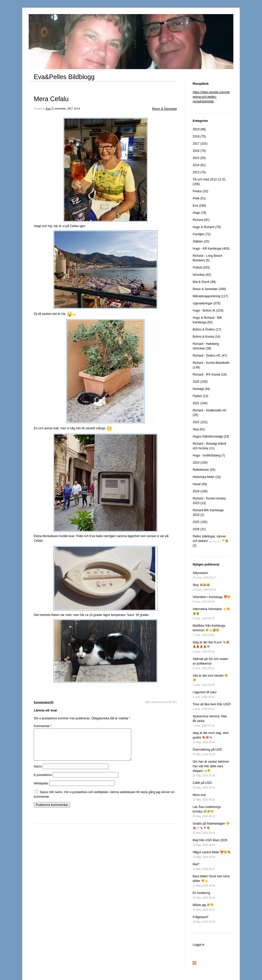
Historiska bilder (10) (207, 477)
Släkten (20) (201, 241)
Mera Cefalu (51, 99)
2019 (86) (199, 129)
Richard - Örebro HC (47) (210, 356)
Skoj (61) (199, 429)
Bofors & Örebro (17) (207, 329)
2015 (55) (199, 158)
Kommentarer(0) (44, 702)
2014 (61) (199, 165)
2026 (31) (199, 529)
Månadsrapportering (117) (210, 296)
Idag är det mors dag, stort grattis (211, 737)
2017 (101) (200, 144)
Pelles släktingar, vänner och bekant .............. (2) (210, 541)
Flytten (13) (200, 396)
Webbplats (41, 790)
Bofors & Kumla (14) (206, 337)
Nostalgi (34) (201, 389)
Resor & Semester (165, 109)
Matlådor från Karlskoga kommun (209, 630)
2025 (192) (200, 522)
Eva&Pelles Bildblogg (64, 77)
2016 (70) (199, 151)
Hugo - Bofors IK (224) (208, 311)
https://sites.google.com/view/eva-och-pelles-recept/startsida (211, 97)
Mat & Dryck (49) (204, 282)
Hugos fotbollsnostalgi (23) (211, 436)
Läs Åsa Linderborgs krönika (207, 811)
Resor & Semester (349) (209, 289)
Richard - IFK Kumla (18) (210, 375)
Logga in (199, 945)
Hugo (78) (199, 213)
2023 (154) (200, 463)
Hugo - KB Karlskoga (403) (211, 249)
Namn (38, 773)
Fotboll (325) (201, 268)
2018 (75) (199, 136)
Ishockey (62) (202, 275)
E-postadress (43, 781)
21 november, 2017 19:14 (65, 109)
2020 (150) (200, 382)
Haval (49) (200, 484)
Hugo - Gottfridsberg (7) (209, 455)
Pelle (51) (199, 198)
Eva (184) (199, 206)
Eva (48, 109)
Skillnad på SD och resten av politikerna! (210, 663)
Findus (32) (200, 191)
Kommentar (43, 726)
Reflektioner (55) (204, 470)
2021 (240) (200, 403)
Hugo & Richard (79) (207, 227)
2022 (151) (200, 422)
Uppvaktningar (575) (207, 303)
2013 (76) (199, 172)
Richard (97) (201, 220)
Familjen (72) (202, 234)
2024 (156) (200, 491)
